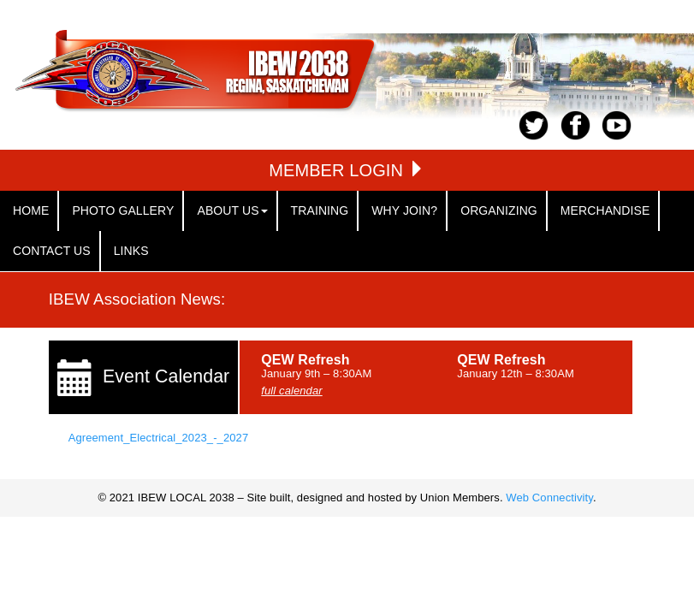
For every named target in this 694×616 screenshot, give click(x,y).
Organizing (499, 210)
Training (320, 210)
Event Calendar (166, 376)
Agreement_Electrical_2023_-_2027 (159, 438)
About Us (232, 210)
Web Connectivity (549, 498)
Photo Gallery (123, 210)
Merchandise (605, 210)
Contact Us (52, 251)
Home (31, 210)
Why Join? (404, 210)
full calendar (291, 391)
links (131, 251)
